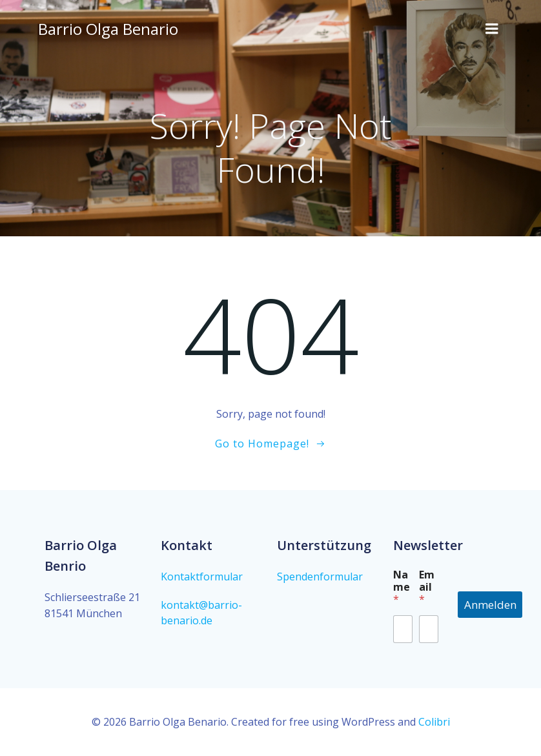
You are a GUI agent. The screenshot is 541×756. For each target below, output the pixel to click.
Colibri (434, 722)
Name (402, 587)
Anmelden (490, 605)
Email (427, 587)
